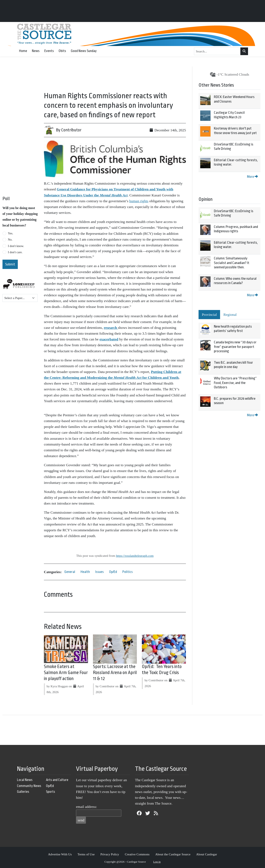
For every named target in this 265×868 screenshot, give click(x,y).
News (36, 51)
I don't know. (16, 246)
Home (23, 51)
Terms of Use (86, 854)
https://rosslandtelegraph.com (135, 556)
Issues (99, 572)
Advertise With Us (60, 854)
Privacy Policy (110, 854)
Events (49, 51)
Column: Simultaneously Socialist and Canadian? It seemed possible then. (232, 263)
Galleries (23, 792)
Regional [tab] (230, 315)
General (70, 572)
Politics (128, 572)
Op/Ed (113, 572)
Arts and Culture (57, 780)
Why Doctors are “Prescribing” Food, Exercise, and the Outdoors (235, 383)
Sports (51, 792)
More (252, 177)
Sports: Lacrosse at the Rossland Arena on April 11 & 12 (115, 673)
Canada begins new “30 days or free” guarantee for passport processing (235, 347)
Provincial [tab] (209, 315)
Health (85, 572)
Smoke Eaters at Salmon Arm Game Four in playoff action (66, 673)
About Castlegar (207, 854)
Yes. (11, 233)
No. (10, 240)
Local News (25, 780)
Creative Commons (137, 854)
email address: (86, 807)
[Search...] (217, 51)
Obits (62, 51)
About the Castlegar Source (173, 854)
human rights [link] (139, 201)
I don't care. (15, 252)
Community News (29, 786)
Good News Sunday (84, 51)
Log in (157, 862)
